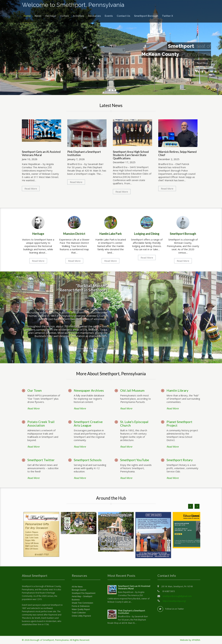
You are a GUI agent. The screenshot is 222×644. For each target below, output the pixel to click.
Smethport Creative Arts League (88, 423)
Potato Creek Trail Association (41, 423)
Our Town (35, 390)
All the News (77, 587)
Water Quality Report (81, 609)
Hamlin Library (177, 390)
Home (27, 16)
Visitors (64, 16)
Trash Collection (79, 613)
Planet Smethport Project (179, 423)
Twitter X (168, 16)
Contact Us (123, 16)
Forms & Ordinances (81, 606)
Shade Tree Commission (82, 603)
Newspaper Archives (89, 390)
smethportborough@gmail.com (177, 596)
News (38, 16)
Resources (94, 16)
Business (76, 600)
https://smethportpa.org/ (174, 601)
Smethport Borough (146, 16)
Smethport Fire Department (84, 593)
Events (109, 16)
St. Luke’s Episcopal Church (134, 423)
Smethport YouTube (135, 460)
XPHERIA (196, 640)
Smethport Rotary (180, 460)
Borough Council (79, 590)
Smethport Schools (88, 460)
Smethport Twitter (41, 460)
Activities (78, 16)
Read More (202, 63)
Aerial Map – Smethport (82, 596)
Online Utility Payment (81, 616)
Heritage (51, 16)
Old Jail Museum (132, 390)
